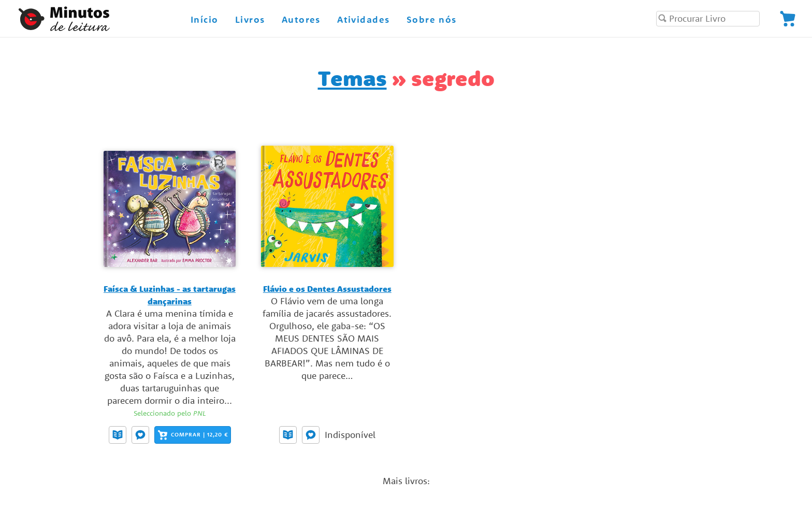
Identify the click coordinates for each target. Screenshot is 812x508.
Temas (352, 78)
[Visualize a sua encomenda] (788, 19)
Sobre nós (432, 19)
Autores (301, 19)
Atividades (363, 19)
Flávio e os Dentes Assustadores (327, 289)
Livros (250, 19)
